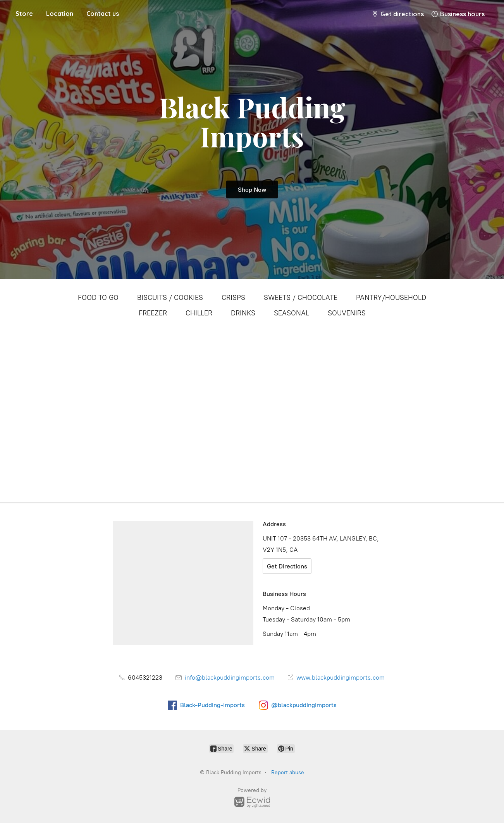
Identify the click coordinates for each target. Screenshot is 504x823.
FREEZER (153, 313)
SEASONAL (292, 313)
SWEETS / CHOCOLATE (301, 298)
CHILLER (199, 313)
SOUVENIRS (347, 313)
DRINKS (243, 313)
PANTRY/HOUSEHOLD (391, 298)
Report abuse (288, 772)
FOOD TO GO (98, 298)
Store (24, 14)
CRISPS (233, 298)
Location (60, 14)
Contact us (103, 14)
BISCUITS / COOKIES (170, 298)
